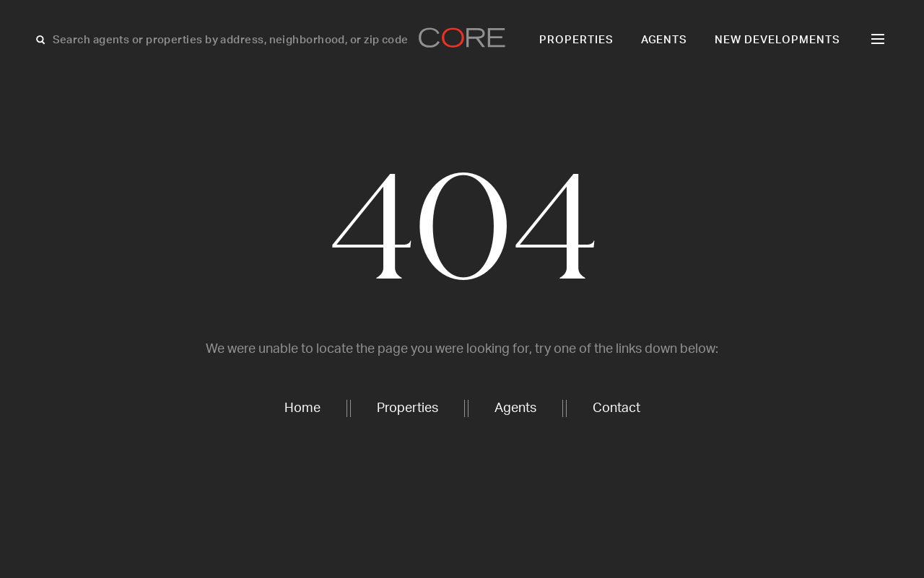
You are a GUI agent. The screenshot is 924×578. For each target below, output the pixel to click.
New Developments (777, 40)
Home (302, 408)
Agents (664, 40)
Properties (576, 40)
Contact (616, 408)
